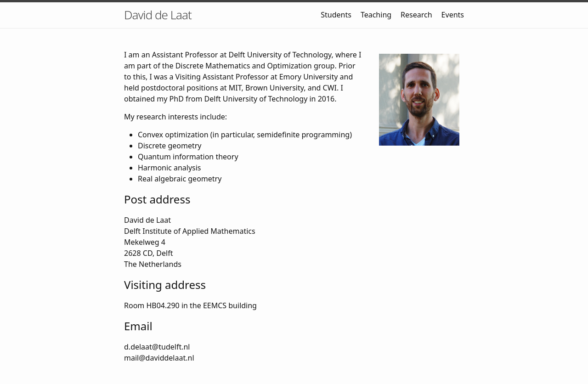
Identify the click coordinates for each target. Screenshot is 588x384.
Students (336, 15)
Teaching (376, 15)
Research (416, 15)
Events (453, 15)
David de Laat (158, 15)
